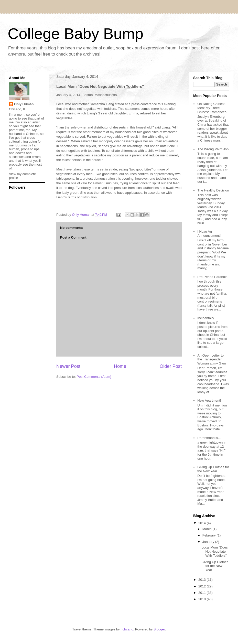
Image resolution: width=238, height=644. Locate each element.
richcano (127, 629)
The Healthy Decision (213, 190)
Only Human (24, 104)
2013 (203, 580)
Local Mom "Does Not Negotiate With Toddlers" (214, 551)
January (209, 542)
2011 (203, 593)
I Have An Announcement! (209, 234)
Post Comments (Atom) (94, 377)
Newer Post (68, 366)
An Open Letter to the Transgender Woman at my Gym (212, 359)
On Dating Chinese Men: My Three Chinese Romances (212, 108)
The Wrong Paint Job (213, 149)
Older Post (171, 366)
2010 (203, 599)
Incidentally (206, 318)
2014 (203, 523)
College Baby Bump (75, 34)
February (210, 535)
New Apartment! (209, 400)
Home (120, 366)
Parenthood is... (209, 438)
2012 (203, 586)
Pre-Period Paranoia (212, 277)
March (208, 529)
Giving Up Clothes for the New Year (213, 469)
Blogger (159, 629)
